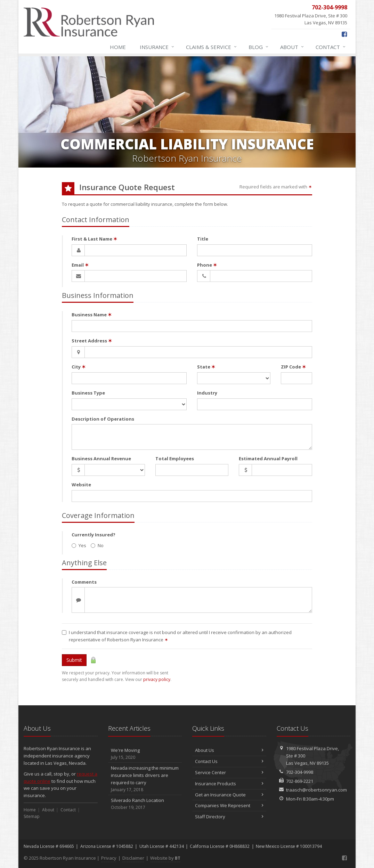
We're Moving (145, 754)
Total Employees (175, 459)
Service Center (229, 772)
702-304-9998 (300, 772)
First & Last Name (94, 239)
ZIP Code (293, 367)
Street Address (92, 341)
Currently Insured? (93, 535)
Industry (207, 393)
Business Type (88, 393)
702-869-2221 (300, 781)
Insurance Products (229, 784)
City (79, 367)
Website (81, 485)
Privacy (109, 858)
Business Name (92, 315)
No (97, 545)
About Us (229, 750)
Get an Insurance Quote (229, 795)
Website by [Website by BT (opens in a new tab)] (165, 858)
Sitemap (32, 816)
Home (118, 47)
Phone (207, 265)
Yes (79, 545)
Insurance (157, 47)
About (292, 47)
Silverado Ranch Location (145, 804)
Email (80, 265)
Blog (259, 47)
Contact (331, 47)
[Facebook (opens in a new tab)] (344, 34)
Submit (74, 660)
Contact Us (229, 761)
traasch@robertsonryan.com (316, 790)
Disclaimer (133, 858)
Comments (84, 582)
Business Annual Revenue (101, 459)
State (206, 367)
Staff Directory (229, 817)
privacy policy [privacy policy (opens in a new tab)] (157, 679)
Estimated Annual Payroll (268, 459)
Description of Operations (103, 419)
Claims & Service (212, 47)
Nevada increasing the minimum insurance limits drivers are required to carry (145, 779)
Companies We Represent (229, 805)
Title (203, 239)
